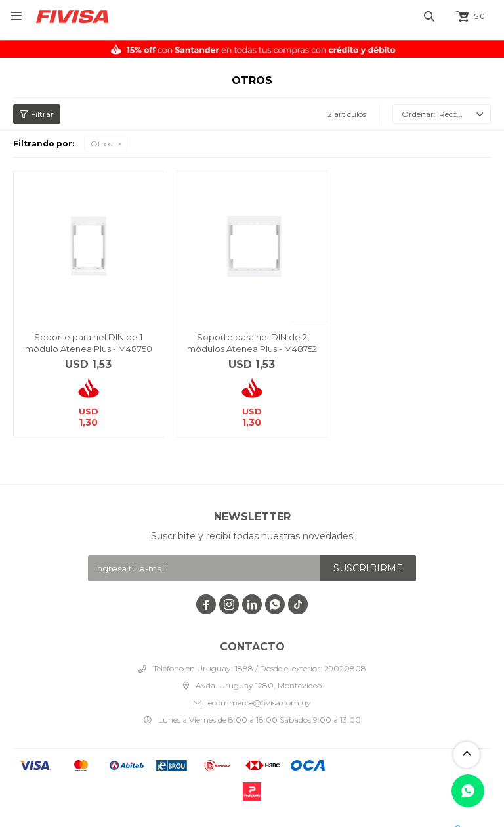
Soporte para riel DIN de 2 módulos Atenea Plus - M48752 (252, 343)
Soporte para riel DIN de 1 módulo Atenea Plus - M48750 (89, 343)
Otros (101, 144)
